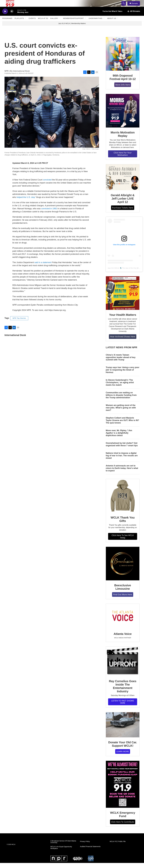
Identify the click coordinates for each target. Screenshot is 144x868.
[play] (5, 16)
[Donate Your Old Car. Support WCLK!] (123, 730)
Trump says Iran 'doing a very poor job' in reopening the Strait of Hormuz (123, 375)
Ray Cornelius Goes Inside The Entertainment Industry (123, 691)
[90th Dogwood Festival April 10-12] (123, 59)
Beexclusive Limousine (123, 592)
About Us (112, 23)
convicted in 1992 (49, 214)
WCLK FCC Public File (118, 847)
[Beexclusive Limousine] (123, 569)
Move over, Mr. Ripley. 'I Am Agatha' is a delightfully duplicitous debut (119, 438)
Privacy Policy (85, 847)
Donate (136, 6)
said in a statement (43, 267)
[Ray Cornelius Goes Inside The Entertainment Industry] (123, 666)
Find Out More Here (123, 600)
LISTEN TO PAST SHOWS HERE (123, 707)
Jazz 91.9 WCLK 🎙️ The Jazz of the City (122, 273)
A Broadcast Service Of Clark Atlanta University (63, 847)
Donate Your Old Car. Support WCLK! (123, 749)
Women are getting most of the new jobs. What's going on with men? (121, 413)
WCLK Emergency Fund (123, 819)
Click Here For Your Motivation (123, 159)
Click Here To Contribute (123, 827)
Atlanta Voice (123, 639)
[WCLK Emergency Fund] (123, 789)
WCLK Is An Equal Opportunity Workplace (61, 853)
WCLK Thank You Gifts (123, 524)
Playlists (19, 23)
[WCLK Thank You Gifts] (123, 501)
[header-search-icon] (125, 6)
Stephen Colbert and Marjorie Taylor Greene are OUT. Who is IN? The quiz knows (122, 425)
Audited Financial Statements (90, 852)
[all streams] (134, 16)
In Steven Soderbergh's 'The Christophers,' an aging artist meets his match (120, 388)
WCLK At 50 (43, 23)
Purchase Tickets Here (123, 213)
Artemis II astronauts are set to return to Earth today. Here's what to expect (122, 473)
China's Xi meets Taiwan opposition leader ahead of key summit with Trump (121, 362)
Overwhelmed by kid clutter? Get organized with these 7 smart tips (122, 449)
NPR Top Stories (19, 323)
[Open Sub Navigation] (26, 23)
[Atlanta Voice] (123, 621)
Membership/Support (73, 23)
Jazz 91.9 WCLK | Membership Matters (72, 28)
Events (32, 23)
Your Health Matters (123, 320)
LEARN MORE (123, 757)
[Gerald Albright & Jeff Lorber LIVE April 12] (123, 182)
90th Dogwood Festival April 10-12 (123, 82)
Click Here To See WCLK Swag (123, 541)
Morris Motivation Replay (123, 139)
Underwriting (96, 23)
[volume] (12, 16)
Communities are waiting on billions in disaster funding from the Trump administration (121, 400)
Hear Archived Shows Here (123, 342)
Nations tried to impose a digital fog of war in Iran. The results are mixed (122, 461)
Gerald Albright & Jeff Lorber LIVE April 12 (123, 204)
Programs (7, 23)
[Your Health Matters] (123, 298)
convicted (47, 185)
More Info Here (123, 90)
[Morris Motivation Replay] (123, 116)
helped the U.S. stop (26, 202)
